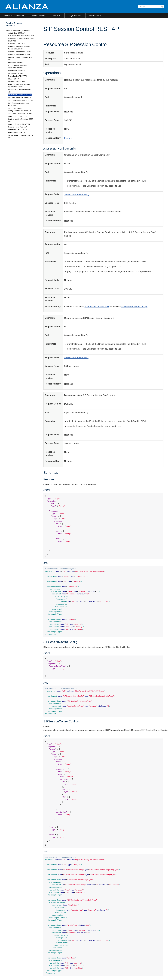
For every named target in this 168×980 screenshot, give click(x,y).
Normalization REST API (17, 76)
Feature (68, 138)
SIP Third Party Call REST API (20, 98)
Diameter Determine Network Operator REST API (19, 48)
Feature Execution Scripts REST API (20, 59)
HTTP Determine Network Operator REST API (18, 66)
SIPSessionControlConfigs (134, 307)
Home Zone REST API (17, 70)
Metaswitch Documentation (14, 16)
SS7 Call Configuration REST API (21, 100)
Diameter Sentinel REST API (19, 54)
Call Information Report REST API (21, 36)
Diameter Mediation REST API (20, 52)
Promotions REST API (17, 82)
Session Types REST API (18, 127)
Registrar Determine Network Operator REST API (19, 86)
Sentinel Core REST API (17, 116)
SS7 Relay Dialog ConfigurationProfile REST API (20, 109)
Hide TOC (57, 16)
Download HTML (96, 16)
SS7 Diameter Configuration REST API (19, 104)
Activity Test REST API (17, 33)
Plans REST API (14, 79)
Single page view (75, 16)
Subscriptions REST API (17, 133)
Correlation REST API (16, 44)
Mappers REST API (16, 73)
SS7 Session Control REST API (20, 113)
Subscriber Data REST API (18, 130)
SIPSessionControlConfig (77, 194)
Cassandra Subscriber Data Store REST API (21, 40)
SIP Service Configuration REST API (20, 91)
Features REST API (16, 62)
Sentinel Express (39, 16)
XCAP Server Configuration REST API (21, 137)
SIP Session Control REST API (20, 95)
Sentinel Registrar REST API (19, 124)
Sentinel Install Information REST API (21, 120)
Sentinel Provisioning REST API (18, 30)
